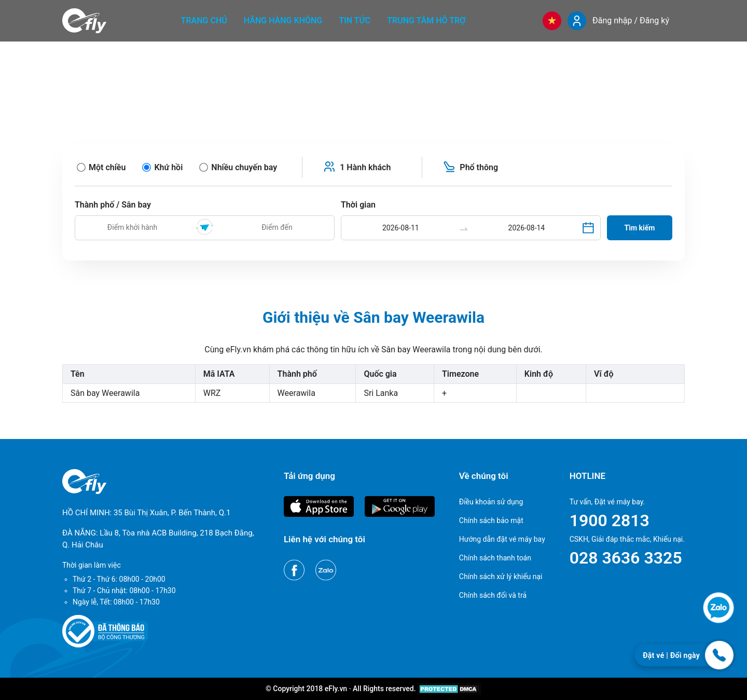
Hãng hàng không (283, 20)
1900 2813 (610, 520)
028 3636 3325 (626, 558)
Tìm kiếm (640, 228)
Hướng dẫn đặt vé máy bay (502, 539)
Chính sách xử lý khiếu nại (501, 577)
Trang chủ (204, 20)
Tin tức (355, 20)
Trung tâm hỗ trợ (426, 20)
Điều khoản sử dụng (491, 502)
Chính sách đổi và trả (493, 595)
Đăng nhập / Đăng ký (631, 20)
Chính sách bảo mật (491, 520)
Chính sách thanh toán (495, 558)
